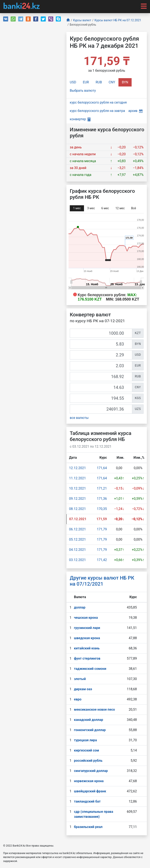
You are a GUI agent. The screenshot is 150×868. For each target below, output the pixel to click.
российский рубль (88, 761)
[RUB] (101, 377)
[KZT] (101, 333)
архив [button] (135, 111)
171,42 (102, 560)
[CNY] (101, 387)
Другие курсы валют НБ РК (102, 581)
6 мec (105, 208)
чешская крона (86, 618)
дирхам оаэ (83, 689)
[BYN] (101, 344)
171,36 (102, 499)
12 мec (120, 208)
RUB (99, 82)
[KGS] (101, 398)
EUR (86, 82)
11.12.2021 (78, 478)
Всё (134, 208)
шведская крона (87, 638)
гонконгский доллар (90, 730)
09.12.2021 (78, 499)
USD (73, 82)
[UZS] (101, 409)
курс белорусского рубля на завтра (97, 111)
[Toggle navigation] (142, 6)
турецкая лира (85, 740)
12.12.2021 (78, 468)
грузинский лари (87, 628)
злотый (80, 679)
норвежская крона (89, 781)
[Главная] (68, 20)
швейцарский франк (90, 791)
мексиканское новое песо (94, 710)
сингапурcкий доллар (91, 771)
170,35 (102, 509)
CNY (112, 82)
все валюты (79, 418)
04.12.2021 (78, 550)
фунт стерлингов (87, 658)
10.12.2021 (78, 488)
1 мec (77, 208)
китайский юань (87, 648)
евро (78, 699)
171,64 (102, 468)
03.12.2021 (78, 560)
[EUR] (101, 366)
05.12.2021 (78, 539)
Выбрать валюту (83, 91)
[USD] (101, 355)
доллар (80, 607)
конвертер (80, 119)
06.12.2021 (78, 529)
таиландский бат (87, 801)
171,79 (102, 529)
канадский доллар (88, 720)
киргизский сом (86, 750)
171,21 (102, 488)
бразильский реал (88, 827)
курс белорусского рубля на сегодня (98, 102)
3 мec (91, 208)
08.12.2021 (78, 509)
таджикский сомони (90, 669)
